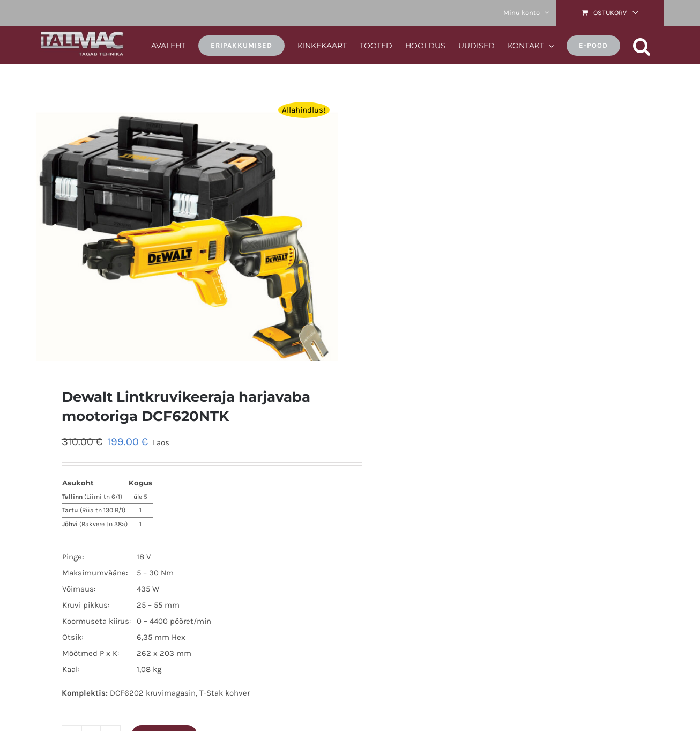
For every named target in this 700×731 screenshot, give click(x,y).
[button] (642, 45)
